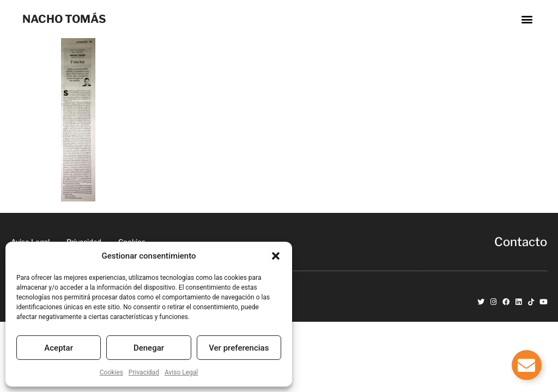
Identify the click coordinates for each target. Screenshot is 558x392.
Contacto (521, 242)
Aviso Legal (181, 372)
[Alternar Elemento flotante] (527, 365)
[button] (276, 256)
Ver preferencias (239, 348)
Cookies (111, 372)
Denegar (149, 348)
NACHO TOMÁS (64, 19)
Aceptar (59, 348)
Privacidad (144, 372)
